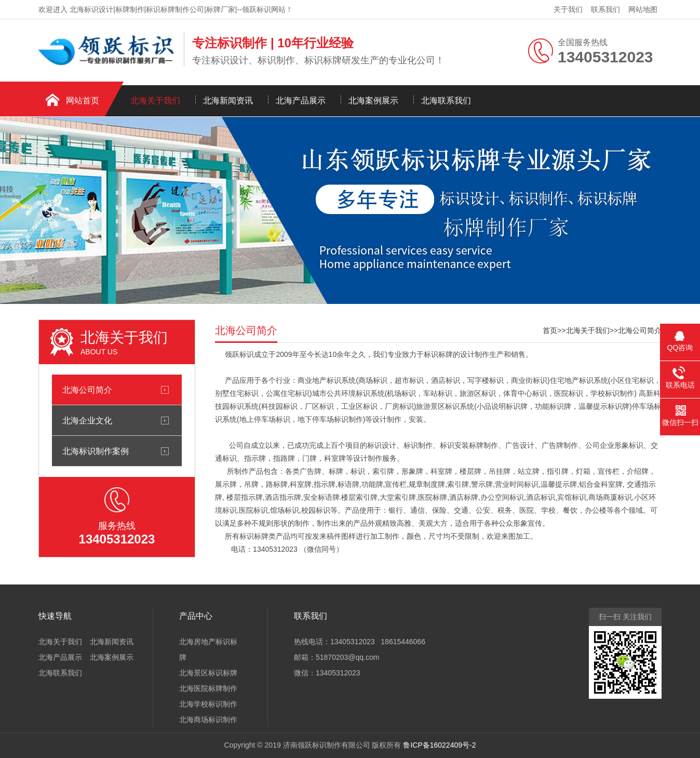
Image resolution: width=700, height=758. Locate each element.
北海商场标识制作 (208, 720)
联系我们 (605, 9)
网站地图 (643, 9)
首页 (550, 330)
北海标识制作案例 (96, 451)
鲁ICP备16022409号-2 (439, 745)
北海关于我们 (155, 101)
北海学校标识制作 (208, 704)
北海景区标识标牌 (208, 673)
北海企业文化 (87, 420)
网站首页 (83, 101)
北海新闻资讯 (228, 101)
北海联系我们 (446, 101)
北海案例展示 (373, 101)
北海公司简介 (87, 390)
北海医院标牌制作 (208, 688)
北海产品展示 (301, 101)
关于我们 (568, 9)
